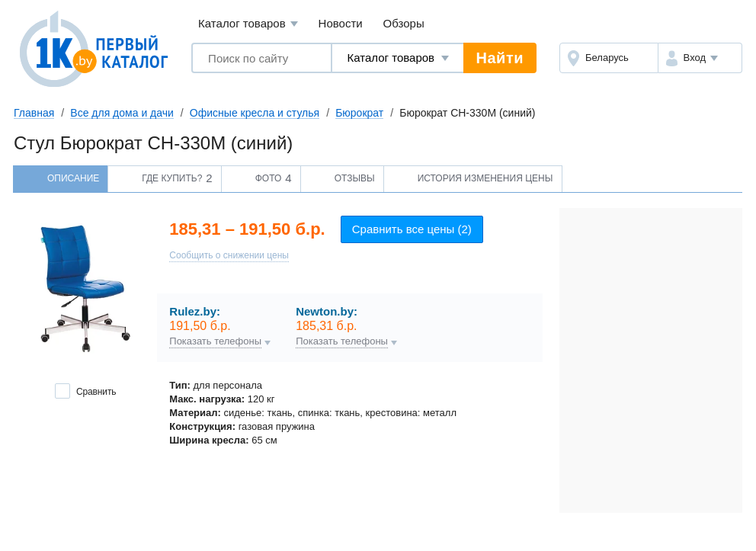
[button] (700, 58)
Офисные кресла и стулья (255, 113)
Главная (34, 113)
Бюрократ (359, 113)
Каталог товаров (248, 24)
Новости (341, 23)
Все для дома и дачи (122, 113)
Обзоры (404, 23)
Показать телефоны (215, 341)
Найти (500, 58)
